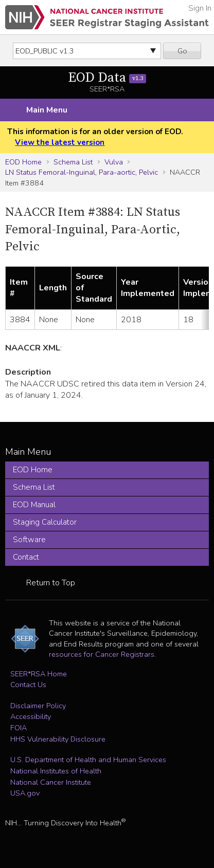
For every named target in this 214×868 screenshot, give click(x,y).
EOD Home (23, 162)
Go (182, 51)
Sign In (200, 8)
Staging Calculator (45, 522)
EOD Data (107, 78)
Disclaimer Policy (38, 706)
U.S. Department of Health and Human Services (88, 760)
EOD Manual (34, 505)
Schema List (73, 162)
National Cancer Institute (51, 782)
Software (29, 540)
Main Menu (47, 110)
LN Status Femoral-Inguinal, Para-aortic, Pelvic (82, 172)
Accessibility (31, 716)
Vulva (114, 162)
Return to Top (51, 583)
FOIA (19, 728)
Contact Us (28, 685)
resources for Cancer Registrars (102, 654)
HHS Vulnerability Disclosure (58, 739)
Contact (26, 557)
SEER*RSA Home (39, 674)
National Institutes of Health (56, 771)
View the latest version (60, 142)
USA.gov (25, 793)
